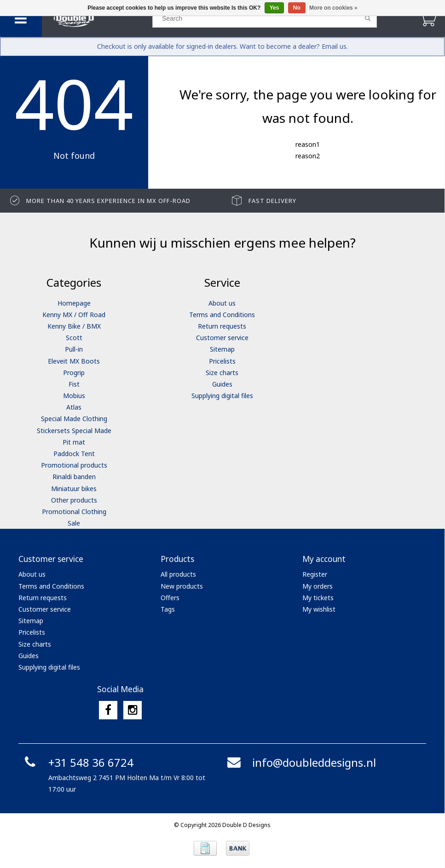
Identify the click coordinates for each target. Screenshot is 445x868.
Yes (275, 8)
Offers (170, 598)
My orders (318, 586)
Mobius (74, 396)
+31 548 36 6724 (77, 762)
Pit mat (74, 442)
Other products (74, 500)
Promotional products (74, 465)
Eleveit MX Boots (74, 361)
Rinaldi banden (74, 477)
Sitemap (222, 349)
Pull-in (74, 349)
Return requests (222, 326)
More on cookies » (333, 8)
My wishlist (319, 609)
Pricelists (222, 361)
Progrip (74, 373)
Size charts (222, 373)
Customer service (222, 338)
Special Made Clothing (74, 419)
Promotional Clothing (74, 512)
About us (222, 303)
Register (315, 574)
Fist (74, 384)
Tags (168, 609)
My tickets (318, 598)
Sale (74, 523)
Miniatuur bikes (74, 489)
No (297, 8)
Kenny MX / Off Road (74, 315)
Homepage (74, 303)
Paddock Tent (74, 454)
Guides (222, 384)
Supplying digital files (222, 396)
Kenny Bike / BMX (74, 326)
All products (178, 574)
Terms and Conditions (222, 315)
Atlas (74, 407)
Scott (74, 338)
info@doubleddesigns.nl (300, 762)
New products (182, 586)
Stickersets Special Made (74, 431)
